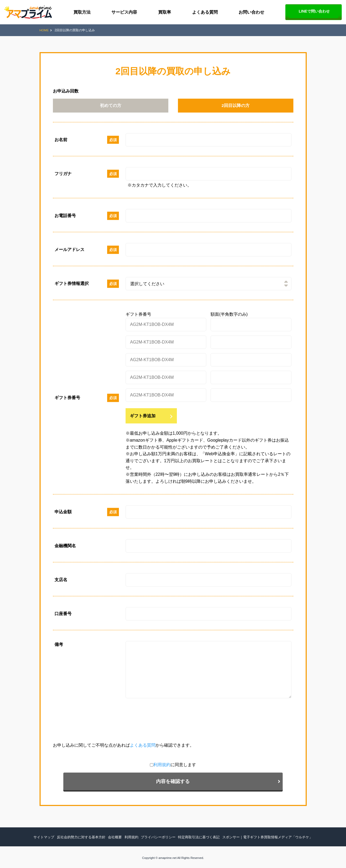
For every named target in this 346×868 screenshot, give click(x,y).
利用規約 (104, 776)
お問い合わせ (251, 12)
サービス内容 (124, 12)
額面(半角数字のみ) (229, 317)
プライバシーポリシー (160, 835)
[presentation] (94, 724)
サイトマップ (53, 835)
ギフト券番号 (138, 317)
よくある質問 (205, 12)
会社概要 (119, 835)
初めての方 (111, 107)
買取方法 (82, 12)
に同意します (116, 776)
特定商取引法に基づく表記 (197, 835)
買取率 (165, 12)
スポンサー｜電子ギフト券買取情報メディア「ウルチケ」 (261, 835)
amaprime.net (167, 856)
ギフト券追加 (143, 418)
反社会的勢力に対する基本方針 (88, 835)
